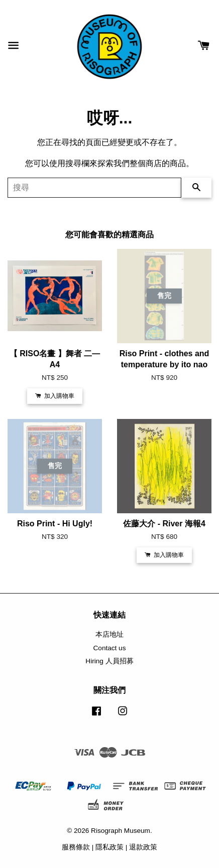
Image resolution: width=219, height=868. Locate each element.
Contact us (110, 648)
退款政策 (143, 847)
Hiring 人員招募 (109, 661)
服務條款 (76, 847)
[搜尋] (94, 188)
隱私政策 (110, 847)
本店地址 (110, 634)
